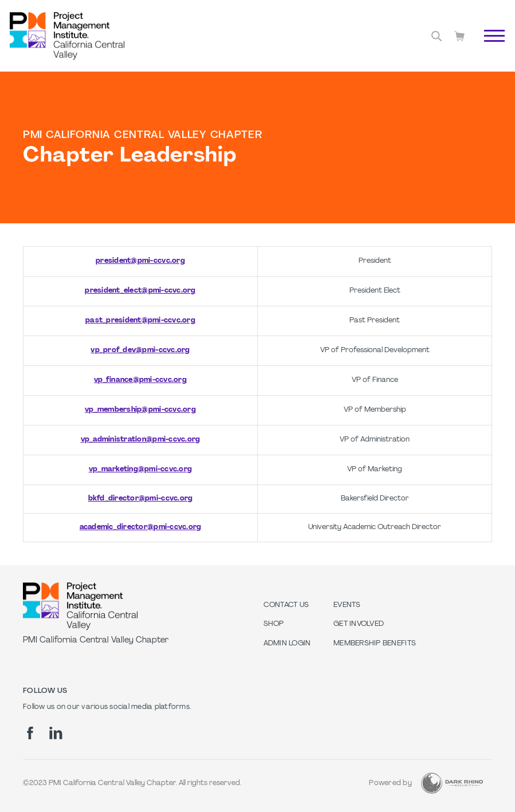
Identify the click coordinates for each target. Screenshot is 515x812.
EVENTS (347, 605)
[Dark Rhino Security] (452, 783)
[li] (56, 733)
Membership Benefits (375, 644)
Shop (274, 624)
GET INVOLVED (359, 624)
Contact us (286, 605)
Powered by (390, 783)
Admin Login (287, 644)
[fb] (30, 733)
